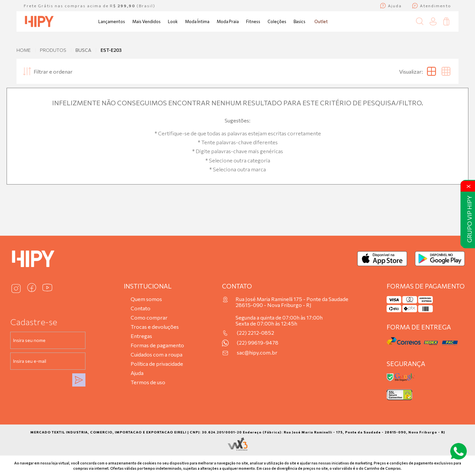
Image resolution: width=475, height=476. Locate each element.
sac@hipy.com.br (257, 353)
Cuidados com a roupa (157, 354)
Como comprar (149, 317)
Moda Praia (228, 21)
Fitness (253, 21)
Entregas (141, 336)
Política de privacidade (157, 364)
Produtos (53, 50)
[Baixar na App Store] (382, 259)
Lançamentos (112, 21)
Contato (141, 308)
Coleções (277, 21)
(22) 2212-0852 (255, 333)
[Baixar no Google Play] (440, 259)
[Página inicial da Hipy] (39, 21)
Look (173, 21)
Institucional (148, 286)
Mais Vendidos (146, 21)
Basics (300, 21)
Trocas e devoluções (155, 327)
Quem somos (146, 299)
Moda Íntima (197, 21)
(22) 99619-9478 (258, 343)
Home (24, 50)
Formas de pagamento (157, 345)
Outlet (321, 21)
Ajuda (137, 373)
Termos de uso (148, 382)
